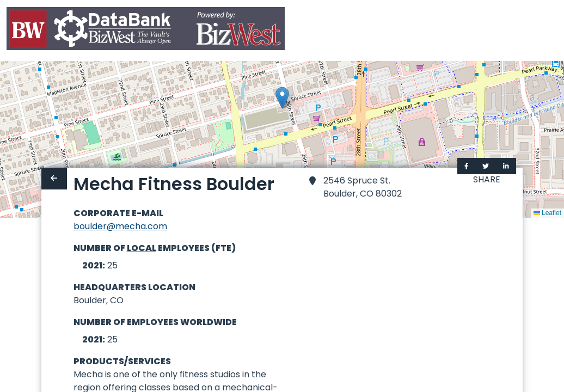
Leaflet (547, 213)
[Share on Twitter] (486, 166)
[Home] (146, 31)
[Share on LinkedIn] (506, 166)
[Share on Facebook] (467, 166)
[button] (282, 98)
